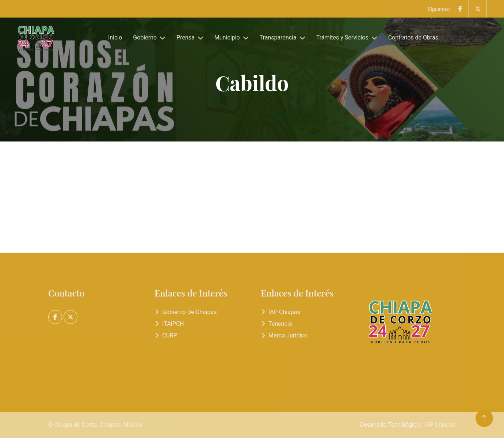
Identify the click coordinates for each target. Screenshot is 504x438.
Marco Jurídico (288, 335)
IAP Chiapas (284, 312)
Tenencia (280, 324)
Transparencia (278, 37)
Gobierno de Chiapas (189, 312)
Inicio (115, 37)
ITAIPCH (173, 324)
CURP (170, 335)
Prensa (186, 37)
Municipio (227, 37)
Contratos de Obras (413, 37)
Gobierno (145, 37)
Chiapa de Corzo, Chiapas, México (98, 425)
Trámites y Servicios (342, 37)
